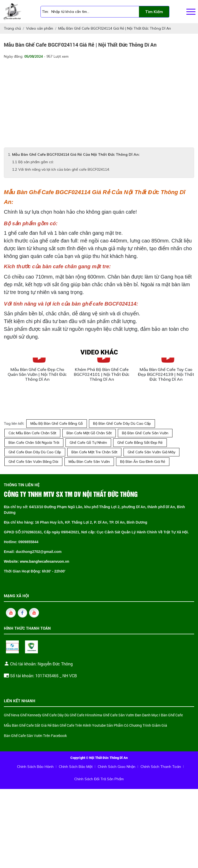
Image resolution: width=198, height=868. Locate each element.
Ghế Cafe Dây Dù (55, 715)
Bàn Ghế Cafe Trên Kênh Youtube (79, 726)
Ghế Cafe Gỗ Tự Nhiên (88, 442)
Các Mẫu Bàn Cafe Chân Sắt (32, 433)
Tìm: (45, 12)
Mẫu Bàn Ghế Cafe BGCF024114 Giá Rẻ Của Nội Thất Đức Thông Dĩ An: (76, 154)
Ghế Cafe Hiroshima (86, 715)
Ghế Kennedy (31, 715)
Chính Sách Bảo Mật (76, 767)
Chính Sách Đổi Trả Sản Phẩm (99, 779)
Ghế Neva (12, 715)
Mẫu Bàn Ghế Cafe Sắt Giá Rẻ (28, 726)
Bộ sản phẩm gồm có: (36, 162)
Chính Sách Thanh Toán (161, 767)
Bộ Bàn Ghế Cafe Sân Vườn (145, 433)
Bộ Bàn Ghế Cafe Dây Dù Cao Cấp (122, 423)
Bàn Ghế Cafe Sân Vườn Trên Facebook (35, 736)
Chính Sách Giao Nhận (117, 767)
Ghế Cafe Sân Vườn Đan (122, 715)
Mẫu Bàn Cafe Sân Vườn (89, 462)
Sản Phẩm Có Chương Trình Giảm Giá (137, 726)
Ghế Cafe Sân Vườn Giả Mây (151, 452)
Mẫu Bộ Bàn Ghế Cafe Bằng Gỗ (57, 423)
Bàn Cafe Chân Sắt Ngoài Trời (34, 442)
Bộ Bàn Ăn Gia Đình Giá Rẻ (143, 462)
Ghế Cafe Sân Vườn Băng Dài (33, 462)
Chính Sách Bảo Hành (35, 767)
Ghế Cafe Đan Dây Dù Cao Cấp (35, 452)
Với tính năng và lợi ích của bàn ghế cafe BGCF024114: (64, 169)
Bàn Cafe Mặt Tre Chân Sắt (94, 452)
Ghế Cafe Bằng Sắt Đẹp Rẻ (140, 442)
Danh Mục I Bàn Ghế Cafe (162, 715)
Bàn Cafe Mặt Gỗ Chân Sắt (89, 433)
